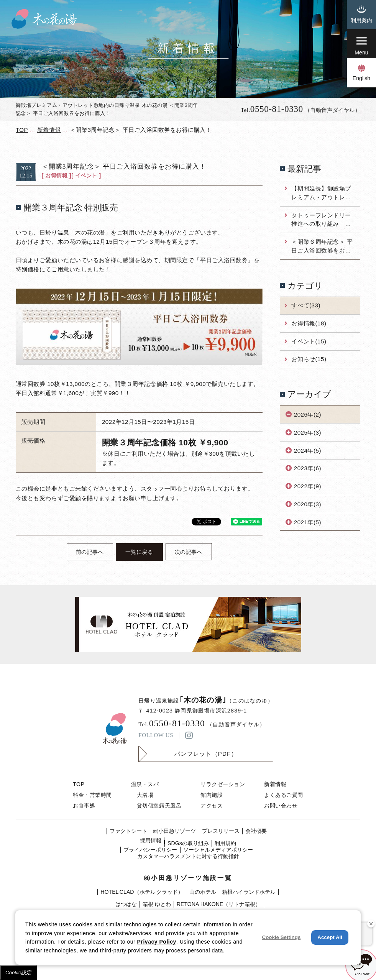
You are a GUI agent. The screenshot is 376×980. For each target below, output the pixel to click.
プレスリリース (221, 831)
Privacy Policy (157, 942)
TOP (79, 784)
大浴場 (145, 795)
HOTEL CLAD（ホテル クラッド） (142, 892)
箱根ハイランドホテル (249, 892)
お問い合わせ (281, 806)
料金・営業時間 (92, 795)
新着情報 (275, 784)
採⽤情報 (151, 840)
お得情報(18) (309, 323)
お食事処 (84, 806)
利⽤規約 (225, 843)
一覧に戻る (139, 552)
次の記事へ (189, 552)
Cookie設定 (18, 973)
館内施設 (212, 795)
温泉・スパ (145, 784)
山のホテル (203, 892)
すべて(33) (306, 305)
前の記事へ (90, 552)
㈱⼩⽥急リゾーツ (174, 831)
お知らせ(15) (309, 359)
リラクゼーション (223, 784)
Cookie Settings (282, 937)
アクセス (212, 806)
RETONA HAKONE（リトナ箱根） (219, 904)
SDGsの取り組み (188, 843)
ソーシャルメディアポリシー (218, 850)
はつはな (126, 904)
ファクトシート (128, 831)
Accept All (330, 937)
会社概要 (256, 831)
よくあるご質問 (284, 795)
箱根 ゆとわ (157, 904)
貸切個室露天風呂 (159, 806)
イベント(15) (309, 341)
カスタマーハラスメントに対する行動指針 (188, 856)
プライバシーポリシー (150, 850)
